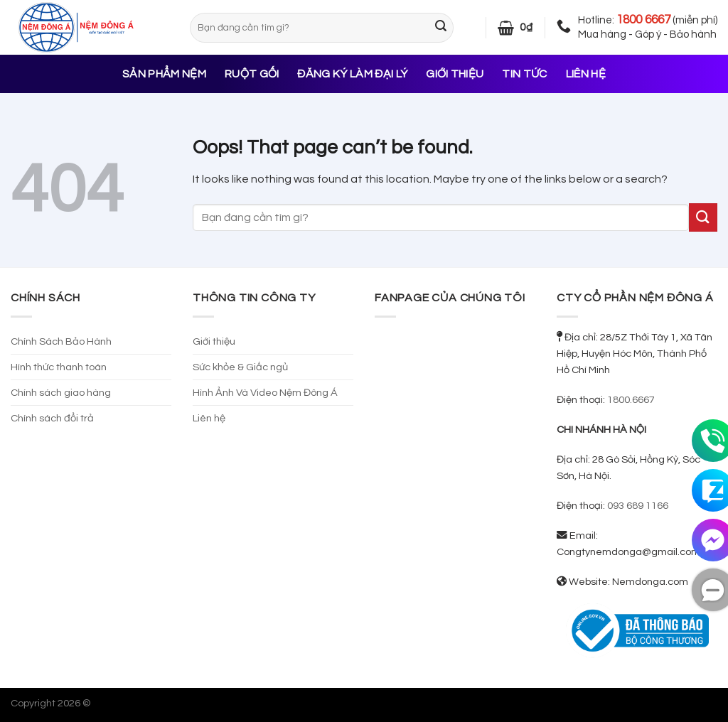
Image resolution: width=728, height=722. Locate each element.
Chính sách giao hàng (61, 393)
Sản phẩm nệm (164, 74)
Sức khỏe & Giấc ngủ (240, 367)
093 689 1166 (638, 506)
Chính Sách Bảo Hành (61, 341)
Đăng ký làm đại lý (352, 74)
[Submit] (441, 28)
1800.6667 (631, 400)
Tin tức (524, 74)
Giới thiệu (455, 74)
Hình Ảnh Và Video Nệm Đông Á (265, 393)
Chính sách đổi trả (52, 418)
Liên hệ (586, 74)
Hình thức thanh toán (59, 367)
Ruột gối (252, 74)
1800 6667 (643, 20)
